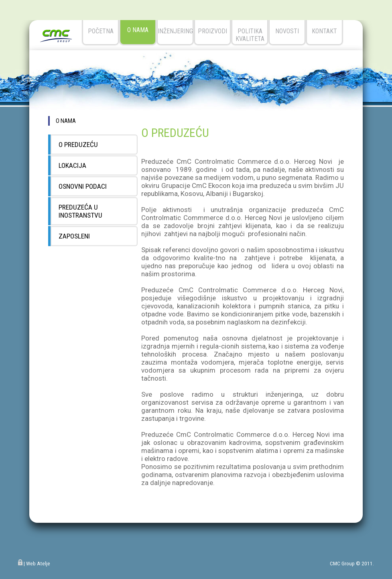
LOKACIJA (72, 165)
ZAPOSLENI (74, 236)
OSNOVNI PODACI (83, 186)
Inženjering (175, 31)
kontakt (324, 31)
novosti (287, 31)
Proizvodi (212, 31)
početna (101, 31)
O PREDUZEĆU (78, 145)
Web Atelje (38, 564)
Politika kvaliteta (250, 35)
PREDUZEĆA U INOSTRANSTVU (80, 211)
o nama (138, 30)
